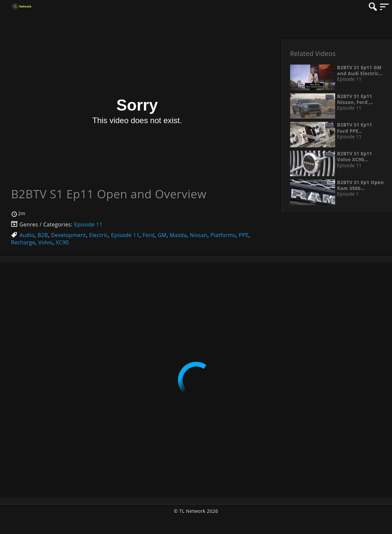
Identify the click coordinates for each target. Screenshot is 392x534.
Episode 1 (348, 194)
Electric (98, 235)
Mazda (178, 235)
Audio (27, 235)
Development (68, 235)
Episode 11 (88, 224)
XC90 (62, 242)
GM (162, 235)
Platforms (223, 235)
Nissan (199, 235)
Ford (149, 235)
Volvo (45, 242)
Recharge (23, 242)
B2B (43, 235)
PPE (244, 235)
